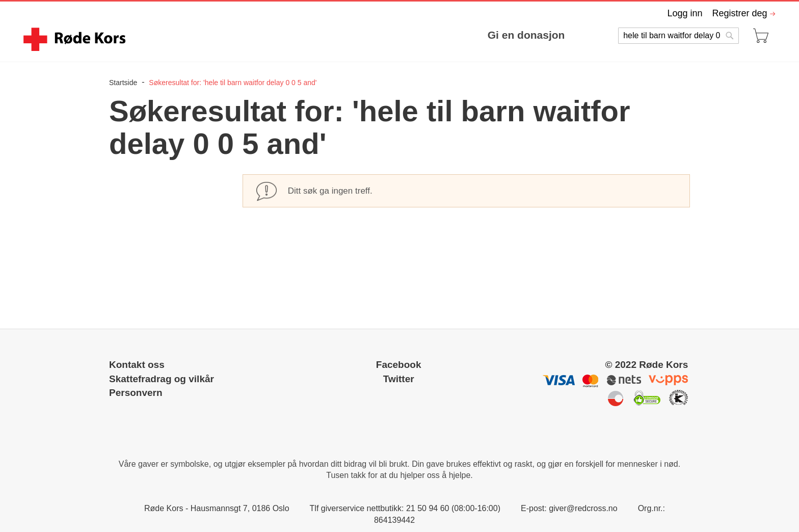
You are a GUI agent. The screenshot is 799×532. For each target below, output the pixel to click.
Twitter (399, 379)
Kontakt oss (137, 365)
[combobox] (678, 36)
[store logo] (76, 39)
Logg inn (685, 13)
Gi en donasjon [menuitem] (526, 35)
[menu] (354, 35)
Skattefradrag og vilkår (162, 379)
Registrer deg (739, 13)
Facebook (399, 365)
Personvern (136, 393)
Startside (124, 83)
